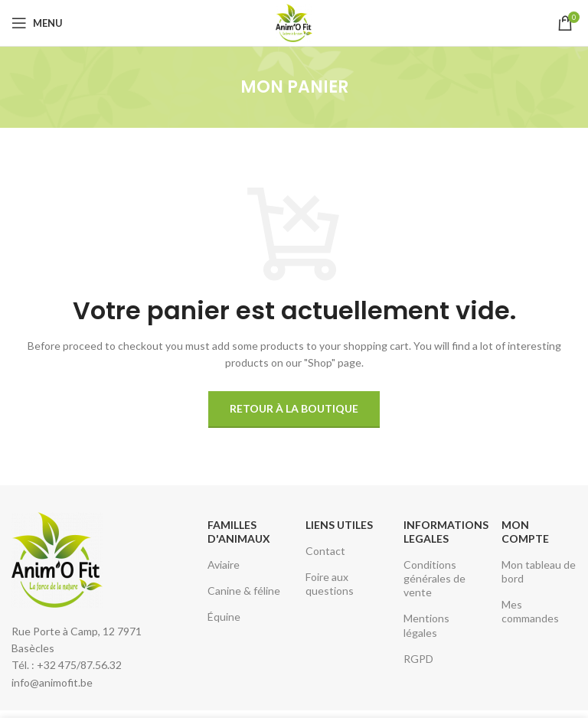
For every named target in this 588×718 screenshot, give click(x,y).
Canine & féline (244, 591)
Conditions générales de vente (434, 578)
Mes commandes (530, 611)
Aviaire (224, 565)
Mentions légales (426, 625)
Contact (325, 551)
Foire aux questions (330, 584)
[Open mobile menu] (37, 23)
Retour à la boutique (294, 408)
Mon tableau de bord (539, 571)
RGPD (418, 659)
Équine (224, 617)
